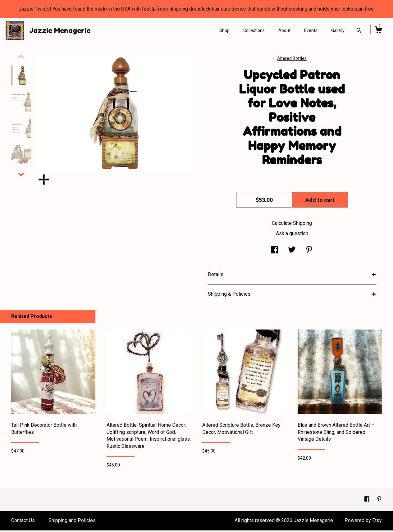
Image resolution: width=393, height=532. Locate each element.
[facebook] (368, 501)
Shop (224, 30)
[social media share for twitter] (292, 252)
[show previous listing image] (21, 58)
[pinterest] (379, 501)
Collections (254, 30)
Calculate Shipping (292, 225)
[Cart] (378, 31)
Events (311, 30)
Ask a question (292, 235)
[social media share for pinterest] (309, 252)
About (284, 30)
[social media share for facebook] (275, 252)
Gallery (338, 30)
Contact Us (23, 522)
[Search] (359, 31)
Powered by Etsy (363, 522)
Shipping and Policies (72, 522)
